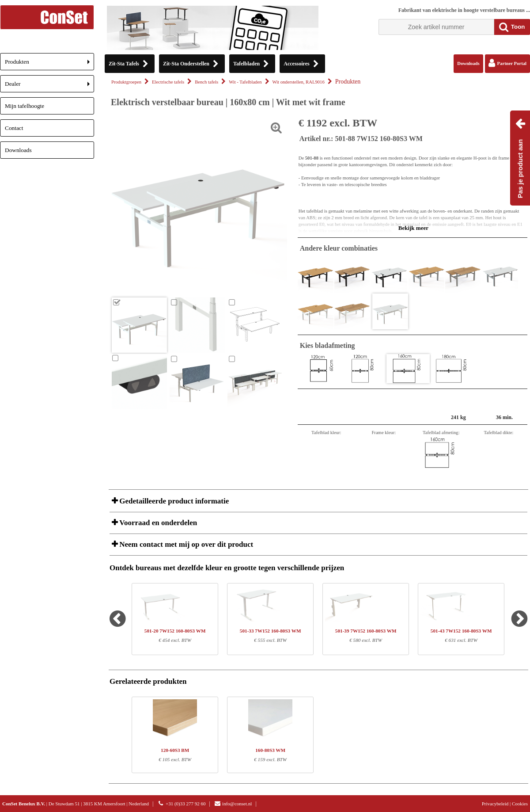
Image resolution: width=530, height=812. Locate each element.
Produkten (49, 64)
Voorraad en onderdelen (157, 523)
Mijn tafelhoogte (25, 106)
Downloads (18, 150)
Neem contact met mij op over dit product (185, 544)
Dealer (49, 86)
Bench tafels (206, 82)
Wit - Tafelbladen (245, 82)
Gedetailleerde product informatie (173, 501)
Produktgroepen (126, 82)
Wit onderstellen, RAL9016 (299, 82)
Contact (14, 128)
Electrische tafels (168, 82)
